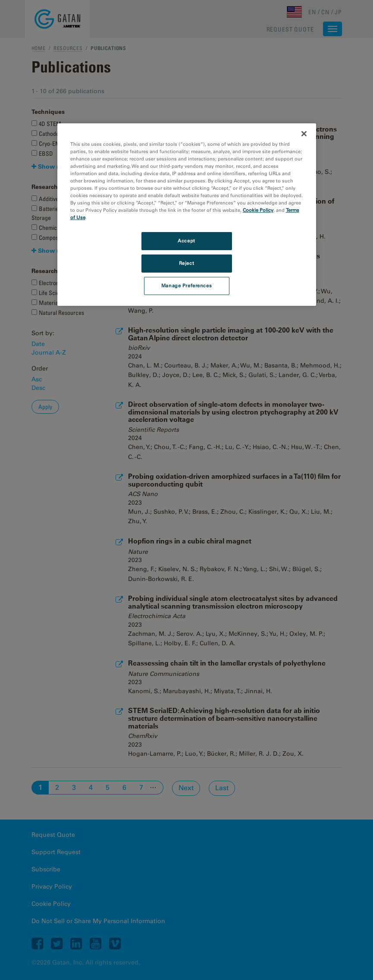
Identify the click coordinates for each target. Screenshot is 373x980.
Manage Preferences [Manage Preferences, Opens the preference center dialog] (186, 286)
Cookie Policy (258, 210)
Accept (186, 241)
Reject (186, 263)
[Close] (304, 134)
